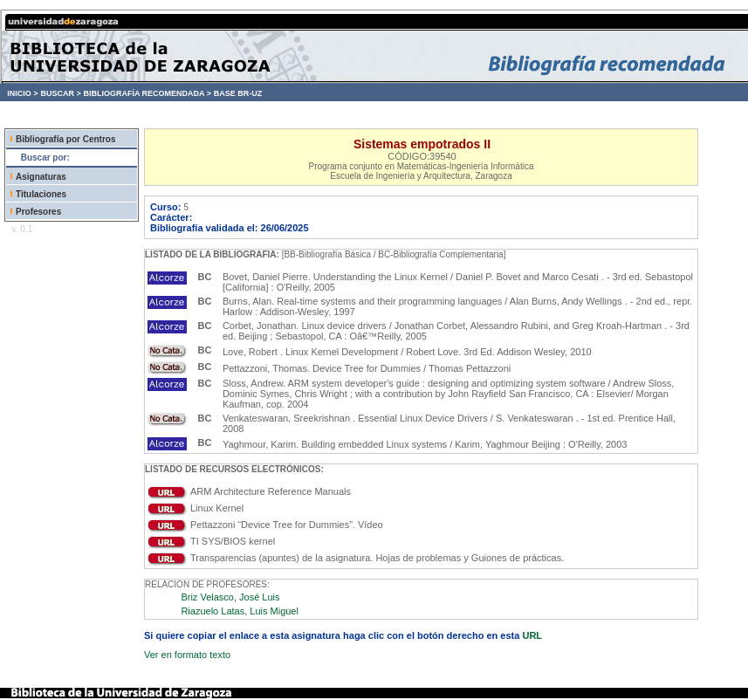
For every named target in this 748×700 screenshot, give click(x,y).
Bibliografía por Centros (65, 139)
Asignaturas (41, 177)
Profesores (38, 212)
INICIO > (22, 93)
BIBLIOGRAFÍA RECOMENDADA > (147, 93)
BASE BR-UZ (238, 93)
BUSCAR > (60, 93)
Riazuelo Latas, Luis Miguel (240, 611)
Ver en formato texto (187, 655)
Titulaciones (41, 194)
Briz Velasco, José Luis (230, 597)
